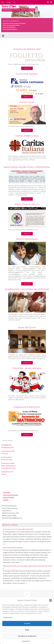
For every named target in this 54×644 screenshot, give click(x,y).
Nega (27, 630)
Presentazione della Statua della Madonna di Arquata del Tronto (8, 466)
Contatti (9, 2)
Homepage (7, 492)
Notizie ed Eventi (8, 497)
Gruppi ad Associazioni (10, 495)
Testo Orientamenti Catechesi (13, 548)
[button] (51, 600)
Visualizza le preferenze (27, 636)
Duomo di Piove (9, 6)
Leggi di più (27, 68)
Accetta (27, 623)
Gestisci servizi (8, 617)
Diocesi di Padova (11, 525)
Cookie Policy (26, 641)
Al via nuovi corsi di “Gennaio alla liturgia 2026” (18, 529)
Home (3, 2)
